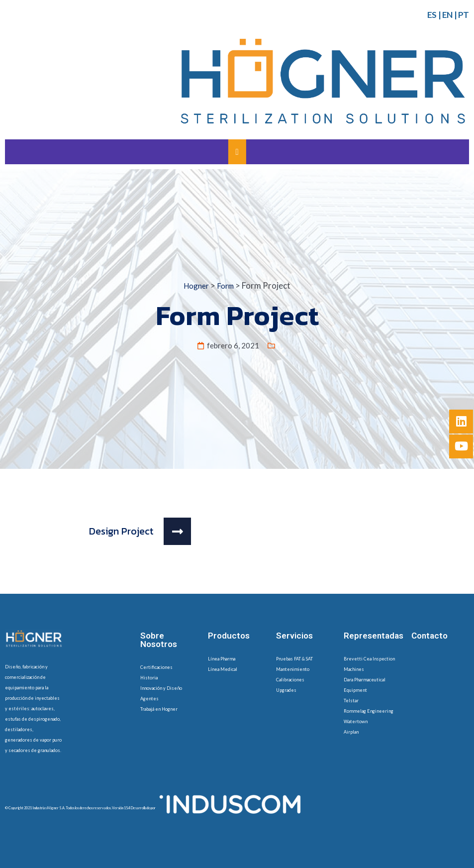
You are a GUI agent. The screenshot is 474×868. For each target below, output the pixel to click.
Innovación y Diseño (161, 688)
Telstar (351, 701)
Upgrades (286, 690)
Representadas (374, 636)
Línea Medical (223, 669)
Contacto (429, 636)
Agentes (149, 699)
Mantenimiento (293, 669)
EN (447, 15)
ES (432, 15)
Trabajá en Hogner (159, 709)
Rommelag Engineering (369, 711)
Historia (149, 678)
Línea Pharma (222, 659)
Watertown (356, 721)
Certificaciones (156, 667)
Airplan (351, 732)
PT (464, 15)
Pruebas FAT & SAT (294, 659)
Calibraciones (290, 680)
